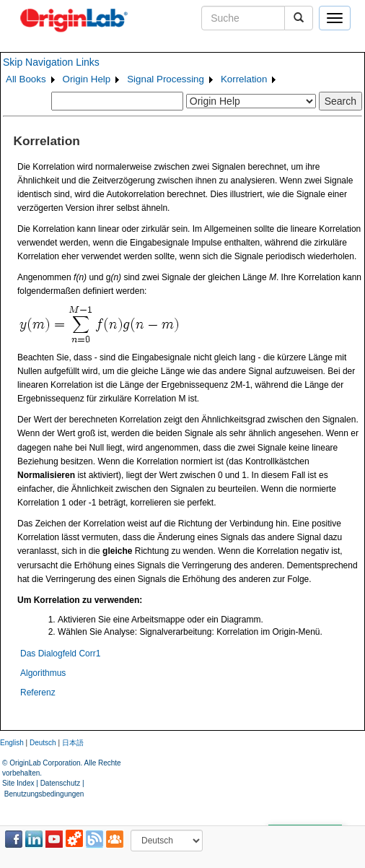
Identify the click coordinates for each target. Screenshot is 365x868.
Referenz (38, 693)
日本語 (73, 743)
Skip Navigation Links (51, 62)
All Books (26, 79)
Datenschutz (61, 783)
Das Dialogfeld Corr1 (60, 654)
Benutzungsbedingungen (44, 794)
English (12, 743)
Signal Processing (166, 79)
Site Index (18, 783)
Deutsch (43, 743)
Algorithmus (43, 673)
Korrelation (244, 79)
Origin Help (87, 79)
